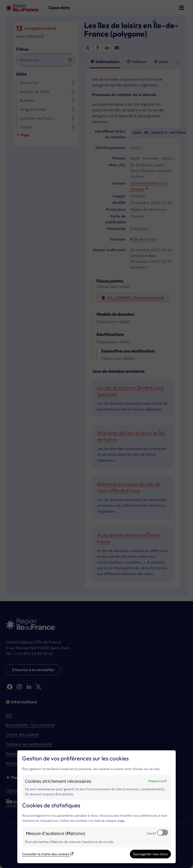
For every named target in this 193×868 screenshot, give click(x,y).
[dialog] (96, 807)
